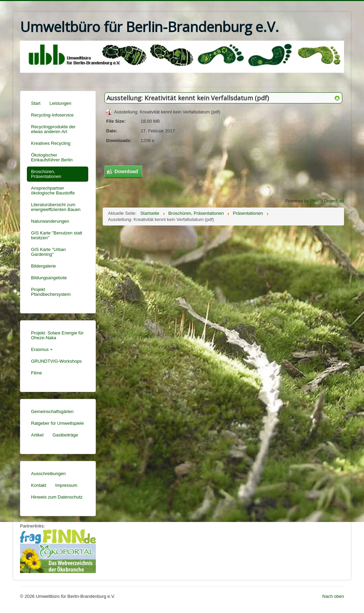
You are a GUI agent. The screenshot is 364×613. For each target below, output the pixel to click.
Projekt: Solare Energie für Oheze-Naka (57, 335)
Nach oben (333, 596)
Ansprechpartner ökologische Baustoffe (53, 190)
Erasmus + (42, 349)
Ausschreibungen (48, 474)
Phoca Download (327, 201)
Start (36, 103)
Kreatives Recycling (51, 143)
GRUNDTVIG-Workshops (56, 361)
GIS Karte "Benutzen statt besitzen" (57, 235)
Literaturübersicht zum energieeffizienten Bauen (56, 207)
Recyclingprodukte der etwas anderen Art (53, 129)
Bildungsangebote (49, 278)
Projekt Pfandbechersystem (51, 292)
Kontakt (39, 485)
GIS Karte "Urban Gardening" (48, 252)
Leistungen (60, 103)
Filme (37, 373)
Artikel (37, 435)
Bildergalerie (43, 266)
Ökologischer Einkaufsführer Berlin (52, 157)
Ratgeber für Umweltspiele (57, 423)
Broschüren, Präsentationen (46, 174)
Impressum (66, 485)
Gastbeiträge (65, 435)
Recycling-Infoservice (52, 115)
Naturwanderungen (50, 221)
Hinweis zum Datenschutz (57, 497)
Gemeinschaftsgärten (52, 411)
